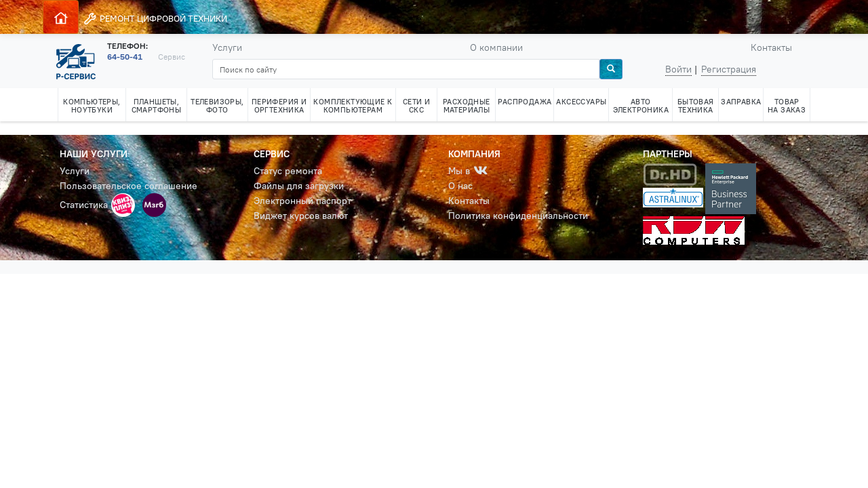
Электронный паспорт (302, 201)
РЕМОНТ (155, 19)
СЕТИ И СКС (416, 106)
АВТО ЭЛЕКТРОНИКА (641, 106)
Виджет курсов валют (301, 216)
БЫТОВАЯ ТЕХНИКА (696, 106)
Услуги (227, 47)
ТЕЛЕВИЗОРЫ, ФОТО (217, 106)
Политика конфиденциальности (518, 216)
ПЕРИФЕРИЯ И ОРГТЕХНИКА (279, 106)
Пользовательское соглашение (129, 186)
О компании (496, 47)
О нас (460, 186)
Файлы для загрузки (299, 186)
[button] (123, 205)
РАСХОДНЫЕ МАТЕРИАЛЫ (467, 106)
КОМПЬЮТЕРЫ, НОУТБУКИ (92, 106)
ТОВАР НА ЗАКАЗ (787, 106)
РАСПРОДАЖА (525, 102)
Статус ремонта (288, 171)
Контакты (771, 47)
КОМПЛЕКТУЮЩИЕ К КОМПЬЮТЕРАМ (353, 106)
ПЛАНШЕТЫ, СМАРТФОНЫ (157, 106)
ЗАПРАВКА (741, 102)
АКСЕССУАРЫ (581, 102)
